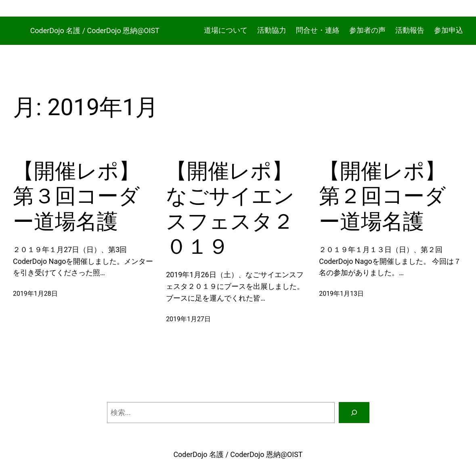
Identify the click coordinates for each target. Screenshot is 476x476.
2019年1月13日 (341, 294)
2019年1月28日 (35, 294)
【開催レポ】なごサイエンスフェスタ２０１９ (230, 209)
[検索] (354, 413)
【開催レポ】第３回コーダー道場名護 (76, 196)
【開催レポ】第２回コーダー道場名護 (382, 196)
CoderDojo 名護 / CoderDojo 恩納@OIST (95, 31)
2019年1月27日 (188, 319)
